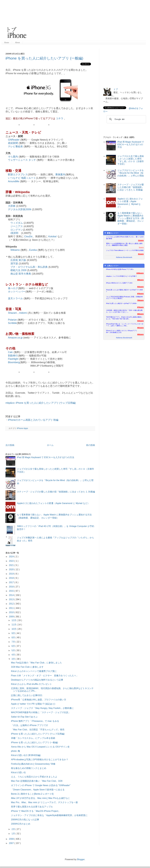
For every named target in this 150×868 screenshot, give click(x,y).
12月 (14, 620)
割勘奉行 (13, 356)
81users (141, 254)
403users (140, 334)
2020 (12, 569)
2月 (14, 829)
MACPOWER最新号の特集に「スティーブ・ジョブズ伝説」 (41, 712)
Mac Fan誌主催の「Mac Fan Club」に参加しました (36, 663)
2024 (12, 557)
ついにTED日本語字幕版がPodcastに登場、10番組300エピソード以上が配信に (124, 298)
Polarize (12, 320)
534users (140, 321)
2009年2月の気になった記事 (25, 820)
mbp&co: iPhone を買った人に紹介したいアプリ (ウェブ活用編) (41, 403)
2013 (12, 599)
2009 (12, 617)
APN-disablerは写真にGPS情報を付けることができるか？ (40, 760)
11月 (14, 625)
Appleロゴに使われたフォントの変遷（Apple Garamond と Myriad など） (53, 503)
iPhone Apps (22, 428)
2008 (12, 839)
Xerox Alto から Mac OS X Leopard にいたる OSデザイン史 (40, 747)
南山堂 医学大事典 (21, 274)
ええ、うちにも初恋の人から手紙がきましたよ (34, 777)
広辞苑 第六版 (18, 260)
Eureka (33, 250)
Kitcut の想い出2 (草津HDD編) (26, 755)
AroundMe (14, 181)
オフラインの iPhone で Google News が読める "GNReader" (41, 785)
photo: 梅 (15, 751)
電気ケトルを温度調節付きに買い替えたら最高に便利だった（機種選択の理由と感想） (124, 244)
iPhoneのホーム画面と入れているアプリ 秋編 (33, 420)
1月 (14, 834)
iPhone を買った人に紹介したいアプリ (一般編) (44, 58)
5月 (14, 650)
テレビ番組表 (15, 146)
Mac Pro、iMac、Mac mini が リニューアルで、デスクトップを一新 (44, 802)
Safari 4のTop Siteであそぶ (24, 717)
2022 (12, 561)
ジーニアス (17, 226)
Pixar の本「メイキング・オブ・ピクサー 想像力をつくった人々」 (45, 676)
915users (140, 287)
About (17, 43)
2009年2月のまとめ (21, 824)
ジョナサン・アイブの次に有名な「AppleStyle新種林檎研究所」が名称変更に (49, 815)
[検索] (126, 119)
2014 (12, 595)
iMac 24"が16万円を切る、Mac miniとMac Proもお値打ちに (40, 798)
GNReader (14, 140)
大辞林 (12, 206)
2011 (12, 608)
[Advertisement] (71, 21)
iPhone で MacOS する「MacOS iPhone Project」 (36, 811)
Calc (10, 352)
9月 (14, 633)
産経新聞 (13, 143)
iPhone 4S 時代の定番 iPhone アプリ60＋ (120, 269)
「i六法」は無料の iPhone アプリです (30, 725)
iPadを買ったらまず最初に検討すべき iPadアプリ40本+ (124, 291)
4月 (14, 655)
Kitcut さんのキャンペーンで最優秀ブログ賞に (34, 671)
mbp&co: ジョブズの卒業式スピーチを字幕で (121, 276)
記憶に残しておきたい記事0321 (27, 695)
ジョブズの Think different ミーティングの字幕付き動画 (125, 250)
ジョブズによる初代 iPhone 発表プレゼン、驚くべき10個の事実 (125, 238)
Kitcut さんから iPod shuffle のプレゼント (31, 684)
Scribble (12, 323)
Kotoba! (52, 236)
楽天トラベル (15, 298)
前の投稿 (91, 445)
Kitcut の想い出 (18, 772)
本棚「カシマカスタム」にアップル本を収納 (33, 738)
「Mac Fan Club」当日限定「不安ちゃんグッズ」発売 (38, 730)
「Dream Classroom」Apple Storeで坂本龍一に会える (38, 790)
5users (141, 247)
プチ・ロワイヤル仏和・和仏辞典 (29, 267)
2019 (12, 574)
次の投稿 (10, 445)
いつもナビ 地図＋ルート (22, 178)
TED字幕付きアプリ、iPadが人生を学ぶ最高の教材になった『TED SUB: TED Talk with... (124, 318)
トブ (116, 89)
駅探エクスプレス (18, 175)
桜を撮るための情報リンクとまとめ (29, 768)
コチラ (60, 118)
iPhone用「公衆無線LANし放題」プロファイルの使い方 (39, 700)
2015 (12, 591)
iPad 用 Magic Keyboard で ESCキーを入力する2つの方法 (45, 457)
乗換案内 (60, 175)
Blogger (81, 859)
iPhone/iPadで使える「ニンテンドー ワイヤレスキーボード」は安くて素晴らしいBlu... (125, 325)
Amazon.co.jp (15, 338)
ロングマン (17, 230)
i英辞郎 (14, 233)
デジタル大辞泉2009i (20, 209)
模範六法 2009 (18, 270)
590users (140, 314)
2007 (12, 843)
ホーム (50, 445)
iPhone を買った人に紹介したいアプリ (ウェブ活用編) (38, 734)
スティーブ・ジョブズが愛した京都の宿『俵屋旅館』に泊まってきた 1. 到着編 (56, 492)
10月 (14, 629)
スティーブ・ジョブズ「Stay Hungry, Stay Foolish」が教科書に (42, 708)
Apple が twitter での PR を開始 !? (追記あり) (33, 704)
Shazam (12, 313)
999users (140, 280)
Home (7, 43)
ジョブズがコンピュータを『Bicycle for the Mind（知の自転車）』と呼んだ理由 (131, 173)
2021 (12, 565)
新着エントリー (111, 233)
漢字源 (14, 264)
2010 (12, 612)
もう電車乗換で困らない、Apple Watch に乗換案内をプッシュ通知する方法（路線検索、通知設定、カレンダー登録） (131, 218)
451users (140, 328)
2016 (12, 587)
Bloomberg (14, 362)
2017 (12, 582)
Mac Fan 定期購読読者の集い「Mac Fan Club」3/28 (37, 781)
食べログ (13, 288)
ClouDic (28, 236)
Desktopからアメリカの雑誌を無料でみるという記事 (37, 680)
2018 (12, 578)
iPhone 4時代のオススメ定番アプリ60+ (119, 283)
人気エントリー (111, 266)
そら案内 (13, 157)
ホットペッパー (17, 292)
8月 (14, 637)
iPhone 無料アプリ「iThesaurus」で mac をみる (35, 721)
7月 (14, 642)
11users (141, 240)
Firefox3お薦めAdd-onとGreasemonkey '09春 (33, 764)
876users (140, 294)
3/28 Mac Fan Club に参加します (27, 667)
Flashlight (13, 359)
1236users (140, 273)
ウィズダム (17, 223)
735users (140, 300)
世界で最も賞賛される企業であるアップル (32, 807)
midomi (23, 313)
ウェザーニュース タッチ (22, 160)
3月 (14, 659)
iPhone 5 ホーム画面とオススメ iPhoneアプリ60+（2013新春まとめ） (122, 331)
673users (140, 307)
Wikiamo (15, 250)
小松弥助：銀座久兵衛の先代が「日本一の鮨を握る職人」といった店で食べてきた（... (124, 311)
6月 (14, 646)
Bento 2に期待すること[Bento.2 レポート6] (32, 794)
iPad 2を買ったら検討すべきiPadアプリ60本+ (122, 303)
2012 (12, 604)
